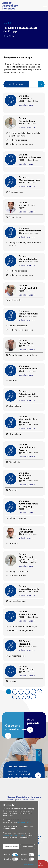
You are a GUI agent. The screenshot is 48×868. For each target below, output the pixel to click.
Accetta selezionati (27, 847)
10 (33, 697)
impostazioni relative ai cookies (14, 835)
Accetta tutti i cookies (11, 847)
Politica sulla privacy (25, 822)
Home (6, 36)
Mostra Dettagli (29, 864)
